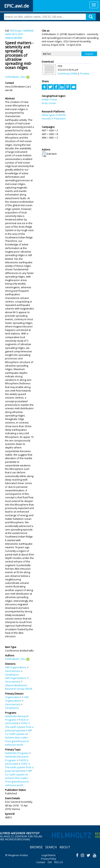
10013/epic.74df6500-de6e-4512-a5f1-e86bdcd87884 (20, 34)
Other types (49, 115)
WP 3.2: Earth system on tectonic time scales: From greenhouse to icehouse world (19, 738)
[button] (44, 154)
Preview (84, 73)
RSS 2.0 (58, 862)
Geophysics (12, 674)
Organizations (13, 697)
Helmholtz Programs (17, 753)
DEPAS (62, 115)
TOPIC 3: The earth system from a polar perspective (19, 727)
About (65, 847)
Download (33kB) (68, 73)
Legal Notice (49, 855)
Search (51, 847)
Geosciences (13, 671)
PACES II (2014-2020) (17, 721)
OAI (50, 862)
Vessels (46, 118)
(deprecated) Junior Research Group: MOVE (19, 687)
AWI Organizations (16, 667)
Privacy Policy (49, 859)
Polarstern (60, 118)
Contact (41, 862)
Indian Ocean (49, 99)
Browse (36, 847)
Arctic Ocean (49, 103)
